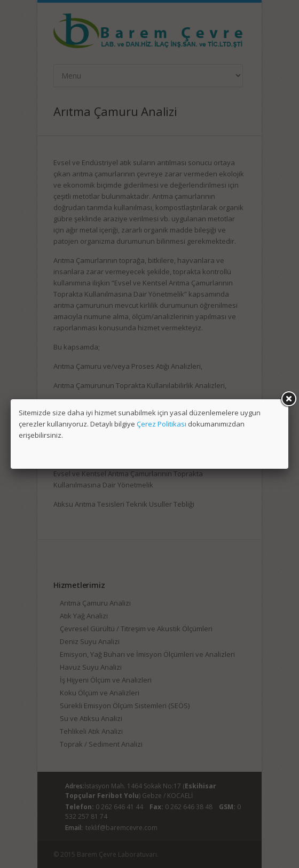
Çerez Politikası (162, 424)
